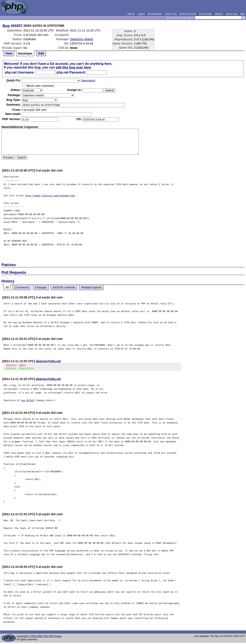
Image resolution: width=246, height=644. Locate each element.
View (9, 53)
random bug (232, 14)
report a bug (171, 14)
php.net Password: (71, 72)
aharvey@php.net (48, 361)
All (7, 287)
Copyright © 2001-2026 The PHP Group (39, 637)
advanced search (188, 14)
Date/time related (81, 39)
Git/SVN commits (64, 287)
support (141, 14)
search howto (205, 14)
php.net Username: (20, 72)
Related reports (91, 287)
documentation (155, 14)
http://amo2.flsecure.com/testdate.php (50, 195)
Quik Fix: (14, 80)
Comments (22, 287)
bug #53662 (28, 401)
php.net (131, 14)
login (243, 14)
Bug (6, 26)
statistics (219, 14)
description (88, 81)
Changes (41, 287)
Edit (41, 53)
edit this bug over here (73, 67)
